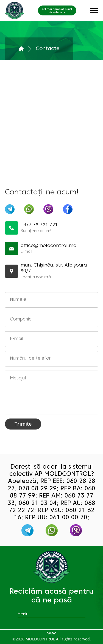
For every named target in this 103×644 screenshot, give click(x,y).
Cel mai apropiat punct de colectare (57, 10)
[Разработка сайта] (51, 633)
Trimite (23, 424)
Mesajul (52, 392)
